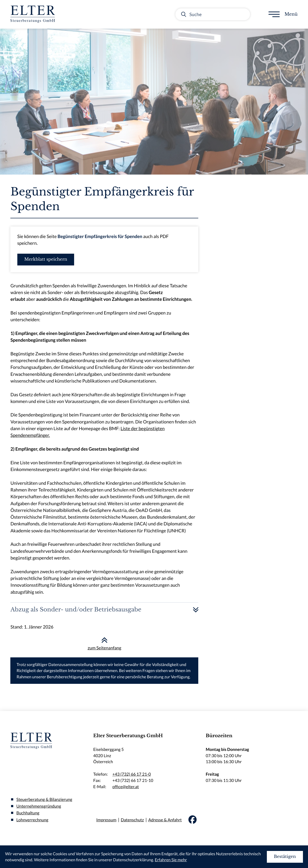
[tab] (104, 610)
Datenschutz (132, 820)
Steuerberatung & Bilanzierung (44, 799)
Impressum (106, 820)
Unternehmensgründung (39, 806)
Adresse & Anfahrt (165, 820)
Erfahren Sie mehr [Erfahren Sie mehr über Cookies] (171, 860)
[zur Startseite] (34, 14)
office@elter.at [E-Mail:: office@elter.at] (126, 787)
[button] (46, 260)
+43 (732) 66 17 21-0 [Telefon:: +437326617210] (132, 774)
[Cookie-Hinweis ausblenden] (285, 857)
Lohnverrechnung (32, 820)
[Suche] (213, 14)
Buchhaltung (28, 813)
